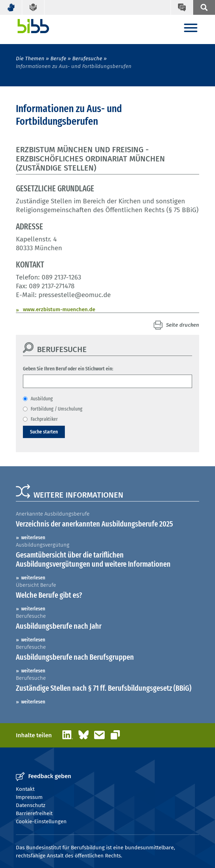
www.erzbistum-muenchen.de (59, 309)
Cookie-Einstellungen (41, 821)
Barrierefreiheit (34, 813)
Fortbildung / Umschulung (57, 409)
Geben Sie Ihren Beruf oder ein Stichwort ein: (68, 369)
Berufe (58, 59)
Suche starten (44, 432)
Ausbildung (42, 399)
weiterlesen (33, 537)
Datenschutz (31, 805)
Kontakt (25, 789)
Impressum (29, 797)
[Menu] (191, 28)
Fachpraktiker (44, 419)
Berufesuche (87, 59)
